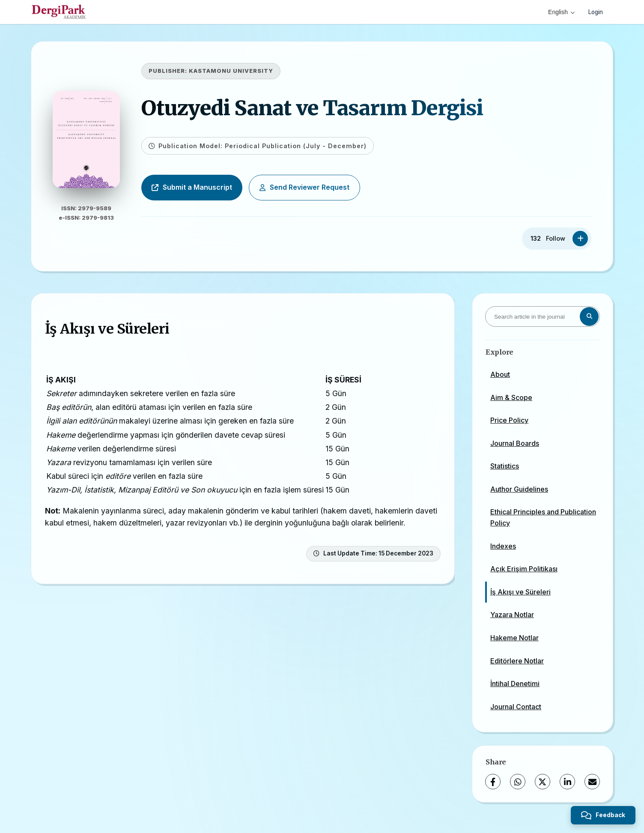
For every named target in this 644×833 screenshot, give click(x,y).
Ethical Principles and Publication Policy (543, 517)
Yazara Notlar (512, 615)
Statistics (505, 466)
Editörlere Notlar (517, 661)
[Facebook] (493, 782)
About (500, 374)
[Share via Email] (592, 782)
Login (595, 12)
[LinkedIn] (567, 782)
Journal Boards (515, 443)
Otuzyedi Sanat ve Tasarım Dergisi (322, 108)
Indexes (503, 546)
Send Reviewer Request (314, 187)
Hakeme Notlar (514, 638)
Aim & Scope (511, 397)
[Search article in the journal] (543, 316)
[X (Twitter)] (543, 782)
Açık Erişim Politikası (524, 569)
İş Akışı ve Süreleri (520, 592)
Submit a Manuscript (202, 187)
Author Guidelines (519, 489)
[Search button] (589, 316)
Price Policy (509, 420)
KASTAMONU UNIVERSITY (241, 71)
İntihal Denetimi (515, 684)
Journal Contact (516, 707)
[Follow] (580, 239)
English (559, 12)
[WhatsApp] (518, 782)
